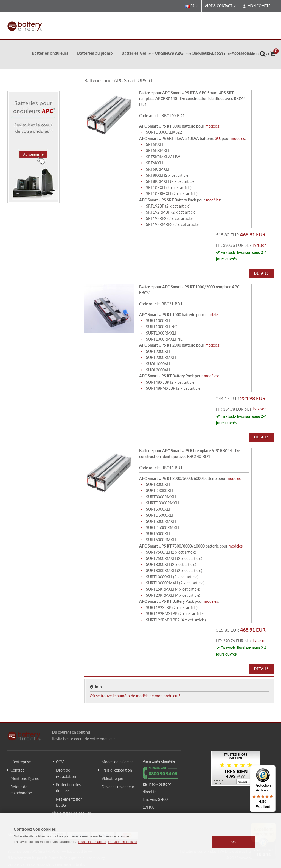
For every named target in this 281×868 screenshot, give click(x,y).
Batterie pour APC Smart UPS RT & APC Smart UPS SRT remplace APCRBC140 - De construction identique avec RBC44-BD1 (193, 99)
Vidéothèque (112, 779)
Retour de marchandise (21, 790)
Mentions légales (25, 779)
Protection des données (68, 788)
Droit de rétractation (66, 773)
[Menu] (272, 769)
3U (217, 138)
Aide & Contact (220, 6)
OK (234, 842)
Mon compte (256, 6)
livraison (260, 245)
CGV (60, 762)
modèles (212, 126)
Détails (262, 273)
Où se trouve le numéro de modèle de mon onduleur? (135, 696)
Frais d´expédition (117, 770)
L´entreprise (21, 762)
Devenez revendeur (118, 787)
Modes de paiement (118, 762)
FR (192, 6)
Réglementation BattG (69, 802)
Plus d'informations (92, 842)
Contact (17, 770)
